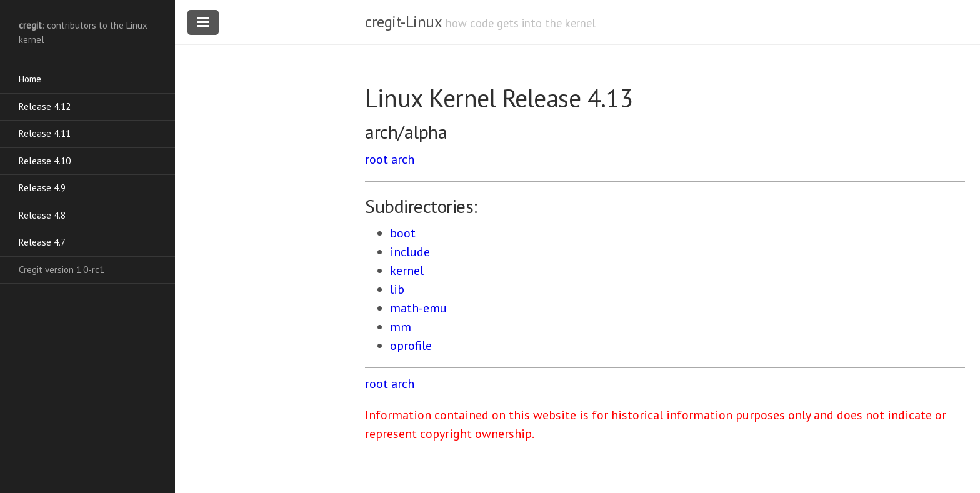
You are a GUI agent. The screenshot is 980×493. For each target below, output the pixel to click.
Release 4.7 (42, 242)
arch (403, 159)
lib (397, 289)
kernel (407, 271)
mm (401, 327)
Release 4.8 (42, 215)
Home (30, 79)
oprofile (411, 346)
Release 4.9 (42, 188)
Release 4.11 (45, 133)
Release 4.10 (45, 161)
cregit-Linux (403, 22)
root (377, 159)
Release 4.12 (45, 107)
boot (403, 233)
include (410, 252)
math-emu (418, 308)
